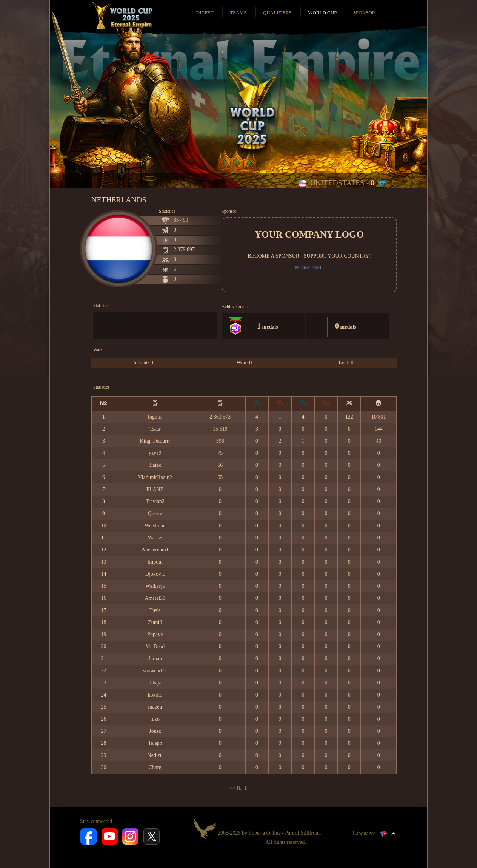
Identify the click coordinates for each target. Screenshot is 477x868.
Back (242, 788)
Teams (238, 13)
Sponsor (364, 13)
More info (309, 268)
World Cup (322, 13)
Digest (205, 13)
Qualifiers (277, 13)
